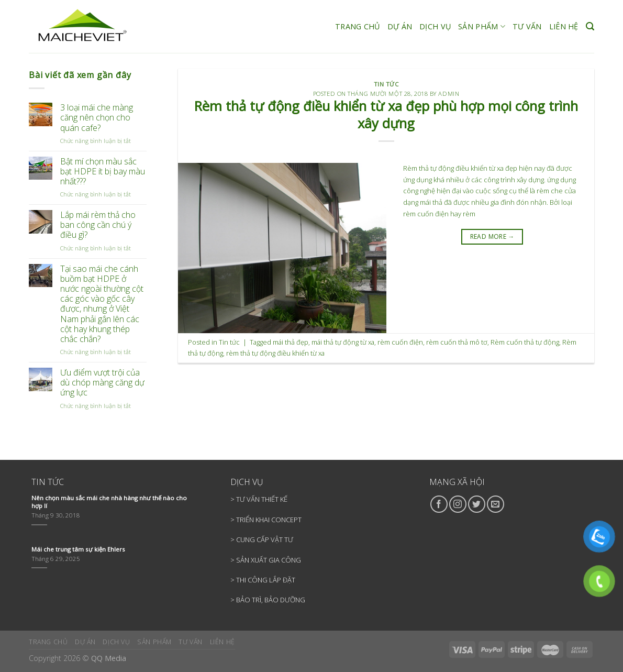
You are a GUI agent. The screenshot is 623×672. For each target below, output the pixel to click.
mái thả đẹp (291, 342)
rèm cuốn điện (400, 342)
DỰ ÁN (400, 26)
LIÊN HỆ (564, 26)
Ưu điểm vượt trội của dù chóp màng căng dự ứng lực (102, 383)
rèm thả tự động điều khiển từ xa (275, 353)
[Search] (590, 26)
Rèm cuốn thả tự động (525, 342)
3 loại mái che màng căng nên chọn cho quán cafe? (97, 118)
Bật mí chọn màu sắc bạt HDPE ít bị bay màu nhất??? (103, 172)
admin (449, 93)
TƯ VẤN (527, 26)
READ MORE (492, 236)
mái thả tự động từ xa (343, 342)
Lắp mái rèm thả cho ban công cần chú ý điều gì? (98, 225)
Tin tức (386, 84)
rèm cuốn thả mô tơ (457, 342)
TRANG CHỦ (358, 26)
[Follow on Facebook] (439, 504)
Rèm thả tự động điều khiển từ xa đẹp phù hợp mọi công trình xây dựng (386, 115)
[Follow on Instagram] (458, 504)
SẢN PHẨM (482, 27)
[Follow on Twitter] (477, 504)
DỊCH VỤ (435, 26)
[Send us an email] (496, 504)
